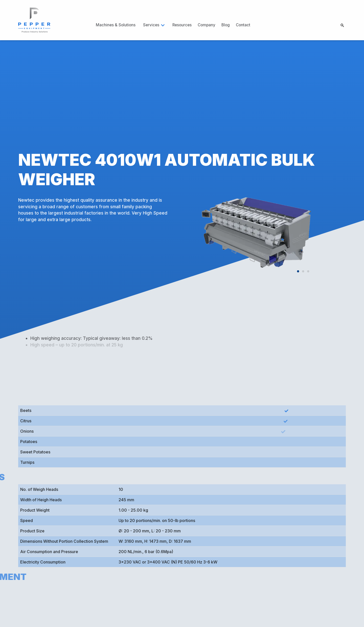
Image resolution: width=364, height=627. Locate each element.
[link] (35, 20)
